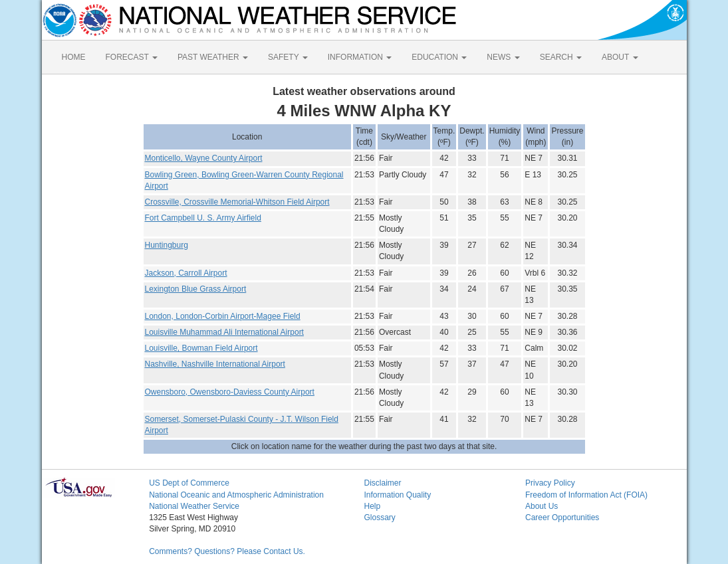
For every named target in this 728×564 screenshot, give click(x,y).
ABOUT (620, 57)
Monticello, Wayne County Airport (204, 158)
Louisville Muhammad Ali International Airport (224, 332)
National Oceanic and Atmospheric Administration (236, 495)
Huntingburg (167, 245)
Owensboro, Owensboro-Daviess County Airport (230, 392)
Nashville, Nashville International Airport (215, 364)
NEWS (503, 57)
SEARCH (561, 57)
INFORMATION (360, 57)
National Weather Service (194, 506)
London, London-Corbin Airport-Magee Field (223, 316)
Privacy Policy (550, 483)
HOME (74, 57)
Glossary (379, 517)
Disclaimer (382, 483)
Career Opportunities (562, 517)
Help (372, 506)
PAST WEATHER (213, 57)
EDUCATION (439, 57)
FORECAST (132, 57)
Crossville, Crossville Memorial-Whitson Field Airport (237, 202)
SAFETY (288, 57)
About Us (542, 506)
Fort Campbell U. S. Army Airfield (203, 218)
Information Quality (397, 495)
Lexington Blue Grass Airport (196, 289)
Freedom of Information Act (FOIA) (586, 495)
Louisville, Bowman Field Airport (201, 348)
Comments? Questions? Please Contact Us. (227, 551)
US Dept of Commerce (189, 483)
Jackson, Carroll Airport (186, 273)
